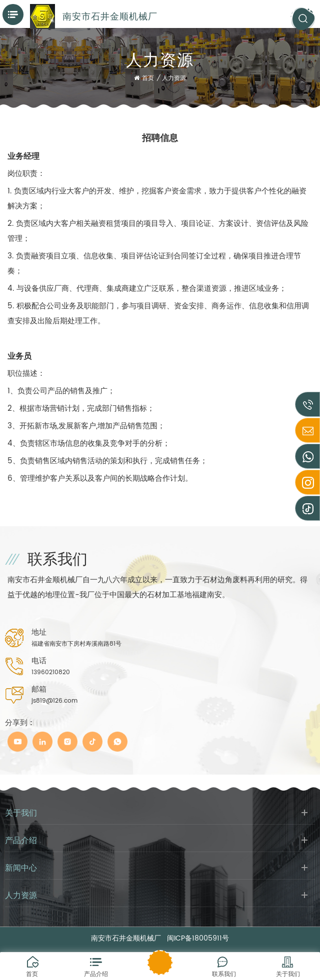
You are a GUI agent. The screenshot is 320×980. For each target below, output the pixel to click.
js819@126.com (54, 701)
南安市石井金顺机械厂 (110, 16)
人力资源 (174, 78)
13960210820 (51, 672)
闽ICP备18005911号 (198, 938)
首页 (144, 78)
